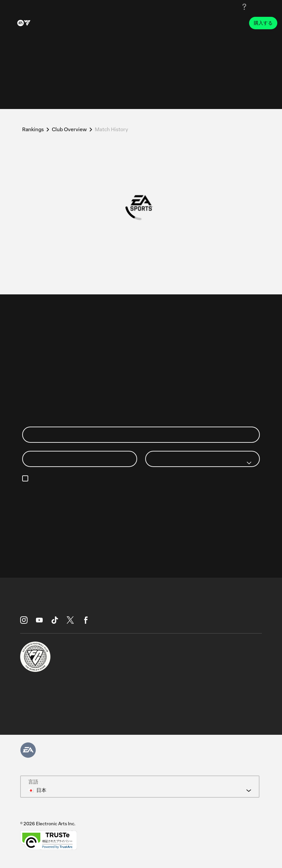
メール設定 (79, 479)
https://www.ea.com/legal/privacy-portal (200, 486)
